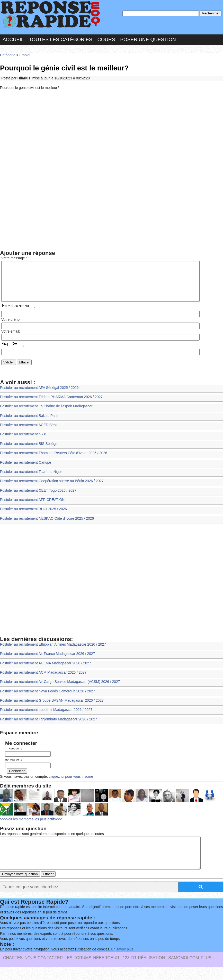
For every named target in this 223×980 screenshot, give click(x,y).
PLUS (206, 971)
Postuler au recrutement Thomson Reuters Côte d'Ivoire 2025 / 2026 (54, 461)
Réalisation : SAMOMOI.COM (168, 971)
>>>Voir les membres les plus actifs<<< (31, 826)
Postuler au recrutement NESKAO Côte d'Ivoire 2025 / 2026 (47, 526)
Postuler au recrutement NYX (23, 442)
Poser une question (148, 39)
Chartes (13, 971)
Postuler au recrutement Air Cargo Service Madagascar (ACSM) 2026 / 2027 (60, 689)
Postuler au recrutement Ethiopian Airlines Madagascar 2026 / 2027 (53, 652)
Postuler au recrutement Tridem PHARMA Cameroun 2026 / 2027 (51, 405)
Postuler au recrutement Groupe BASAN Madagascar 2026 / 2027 (52, 708)
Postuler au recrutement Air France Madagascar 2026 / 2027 (47, 661)
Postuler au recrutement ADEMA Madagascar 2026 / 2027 (46, 671)
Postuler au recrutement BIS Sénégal (29, 451)
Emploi (25, 55)
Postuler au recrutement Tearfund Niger (31, 479)
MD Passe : (14, 767)
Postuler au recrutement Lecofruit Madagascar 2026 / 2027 (46, 717)
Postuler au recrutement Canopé (26, 470)
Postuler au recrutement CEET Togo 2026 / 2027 (38, 498)
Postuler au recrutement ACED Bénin (29, 433)
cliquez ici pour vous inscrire (70, 784)
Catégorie (8, 55)
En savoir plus (122, 962)
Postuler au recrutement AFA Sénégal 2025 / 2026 (39, 395)
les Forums (78, 971)
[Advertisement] (111, 132)
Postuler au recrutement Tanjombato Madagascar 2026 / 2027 (48, 727)
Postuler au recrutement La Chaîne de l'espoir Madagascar (46, 414)
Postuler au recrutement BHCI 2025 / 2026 (33, 517)
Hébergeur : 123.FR (115, 971)
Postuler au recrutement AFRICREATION (32, 507)
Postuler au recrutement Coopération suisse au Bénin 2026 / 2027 (52, 489)
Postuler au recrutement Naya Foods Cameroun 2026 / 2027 (47, 699)
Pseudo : (14, 756)
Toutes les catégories (60, 39)
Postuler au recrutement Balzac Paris (29, 423)
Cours (106, 39)
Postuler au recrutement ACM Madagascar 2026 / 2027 (43, 680)
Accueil (13, 39)
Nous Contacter (44, 971)
